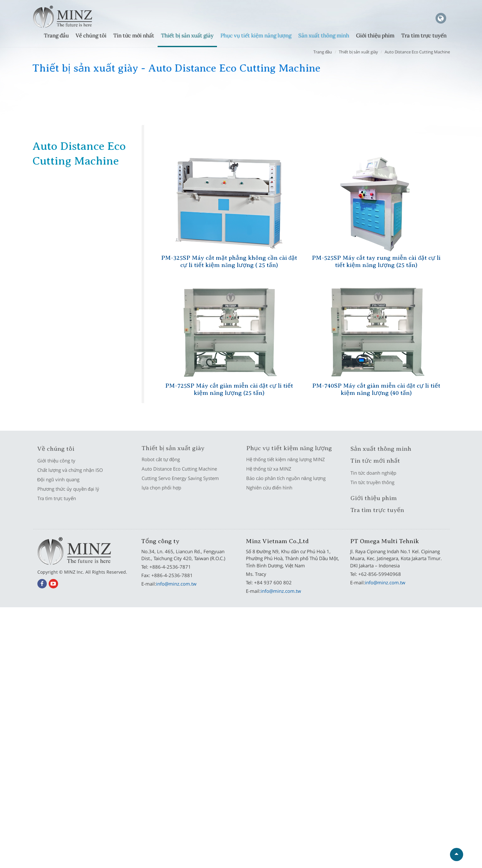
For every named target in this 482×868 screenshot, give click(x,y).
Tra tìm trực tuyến (424, 35)
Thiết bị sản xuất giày (187, 35)
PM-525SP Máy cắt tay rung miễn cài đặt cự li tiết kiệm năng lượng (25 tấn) (376, 260)
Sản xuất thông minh (324, 35)
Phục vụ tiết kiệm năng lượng (256, 35)
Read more (214, 688)
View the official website (256, 688)
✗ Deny (241, 637)
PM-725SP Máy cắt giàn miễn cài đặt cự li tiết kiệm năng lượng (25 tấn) (229, 388)
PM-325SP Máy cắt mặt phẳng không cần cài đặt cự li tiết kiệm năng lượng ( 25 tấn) (229, 260)
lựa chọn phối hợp (391, 91)
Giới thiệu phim (375, 35)
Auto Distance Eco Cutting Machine (417, 52)
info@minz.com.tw (176, 584)
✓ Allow (241, 628)
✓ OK (327, 864)
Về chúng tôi (91, 35)
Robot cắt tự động (72, 91)
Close (241, 611)
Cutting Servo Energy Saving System (292, 91)
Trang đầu (56, 35)
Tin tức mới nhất (134, 35)
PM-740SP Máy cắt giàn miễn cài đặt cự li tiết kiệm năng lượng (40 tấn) (376, 388)
